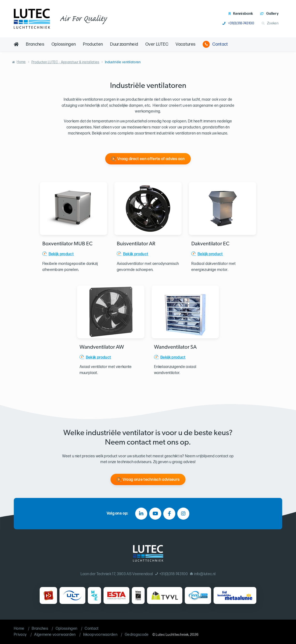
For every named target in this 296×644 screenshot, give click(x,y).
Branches (35, 44)
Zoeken (270, 23)
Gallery (269, 14)
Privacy (20, 635)
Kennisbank (241, 14)
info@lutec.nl (203, 574)
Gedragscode (137, 635)
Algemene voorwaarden (55, 635)
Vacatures (185, 44)
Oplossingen (64, 44)
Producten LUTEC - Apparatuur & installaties (65, 62)
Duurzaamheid (124, 44)
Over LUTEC (157, 44)
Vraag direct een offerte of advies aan (151, 159)
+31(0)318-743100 (238, 23)
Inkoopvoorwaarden (100, 635)
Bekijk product (61, 254)
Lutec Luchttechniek (172, 635)
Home (21, 62)
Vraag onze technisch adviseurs (151, 480)
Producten (93, 44)
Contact (215, 44)
